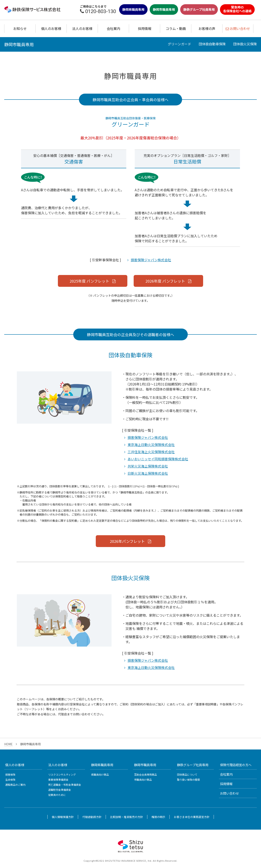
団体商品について (187, 774)
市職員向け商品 (143, 780)
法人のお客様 (82, 28)
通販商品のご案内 (15, 785)
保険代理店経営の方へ (236, 765)
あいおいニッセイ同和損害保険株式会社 (158, 459)
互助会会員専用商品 (145, 774)
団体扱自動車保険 (212, 44)
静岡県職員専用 (133, 9)
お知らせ (20, 28)
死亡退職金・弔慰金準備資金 (65, 785)
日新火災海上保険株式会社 (148, 473)
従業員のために (57, 795)
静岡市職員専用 (164, 9)
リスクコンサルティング (62, 774)
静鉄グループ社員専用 (199, 9)
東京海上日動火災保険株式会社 (151, 445)
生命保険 (10, 780)
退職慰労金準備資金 (60, 790)
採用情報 (145, 28)
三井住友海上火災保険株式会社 (151, 452)
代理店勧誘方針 (92, 817)
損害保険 (10, 774)
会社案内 (113, 28)
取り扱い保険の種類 (188, 780)
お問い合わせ (229, 793)
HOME (8, 744)
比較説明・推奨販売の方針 (127, 817)
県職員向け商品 (100, 774)
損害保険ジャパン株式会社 (151, 260)
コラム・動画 (176, 28)
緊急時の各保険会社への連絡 (237, 9)
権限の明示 (158, 817)
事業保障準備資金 (58, 780)
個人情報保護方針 (63, 817)
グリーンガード (179, 44)
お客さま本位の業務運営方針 (192, 817)
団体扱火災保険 (245, 44)
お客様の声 (207, 28)
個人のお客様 (51, 28)
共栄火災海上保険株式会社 (148, 466)
